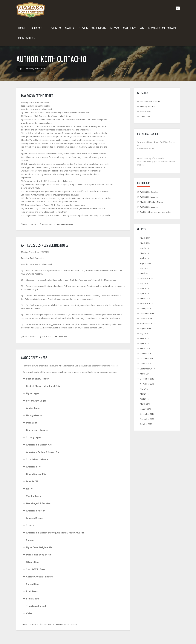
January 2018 (146, 354)
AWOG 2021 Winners (34, 358)
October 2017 (146, 364)
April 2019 (144, 293)
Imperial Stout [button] (33, 518)
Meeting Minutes (66, 224)
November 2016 (147, 384)
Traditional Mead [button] (34, 606)
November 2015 (147, 419)
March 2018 (145, 349)
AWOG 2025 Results (149, 192)
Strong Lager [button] (32, 437)
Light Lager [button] (31, 393)
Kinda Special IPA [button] (34, 474)
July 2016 (144, 389)
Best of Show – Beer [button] (36, 379)
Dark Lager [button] (30, 423)
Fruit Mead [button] (31, 599)
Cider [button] (27, 613)
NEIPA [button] (28, 489)
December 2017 (147, 359)
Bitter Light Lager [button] (34, 401)
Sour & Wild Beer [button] (34, 569)
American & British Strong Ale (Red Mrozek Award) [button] (53, 533)
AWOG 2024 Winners (149, 197)
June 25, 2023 (46, 224)
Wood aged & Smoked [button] (37, 503)
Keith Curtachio (28, 224)
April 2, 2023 (46, 624)
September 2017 (147, 369)
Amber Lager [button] (32, 408)
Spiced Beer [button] (31, 584)
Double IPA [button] (30, 481)
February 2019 (146, 303)
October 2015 (146, 424)
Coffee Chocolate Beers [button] (38, 577)
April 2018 (144, 344)
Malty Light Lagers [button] (35, 430)
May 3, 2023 (46, 337)
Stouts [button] (28, 525)
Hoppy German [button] (33, 415)
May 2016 (144, 394)
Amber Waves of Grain (67, 624)
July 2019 (144, 283)
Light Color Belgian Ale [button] (37, 547)
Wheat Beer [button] (31, 562)
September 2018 (147, 323)
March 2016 (145, 404)
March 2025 (145, 238)
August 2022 (146, 263)
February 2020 (146, 278)
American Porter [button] (34, 511)
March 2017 (145, 374)
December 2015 (147, 414)
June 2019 (144, 288)
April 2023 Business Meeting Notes (45, 245)
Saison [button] (28, 540)
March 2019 (145, 298)
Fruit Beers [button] (30, 591)
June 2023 (144, 248)
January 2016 (146, 409)
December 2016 (147, 379)
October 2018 (146, 318)
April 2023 (144, 258)
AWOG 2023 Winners (149, 207)
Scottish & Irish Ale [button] (35, 459)
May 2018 (144, 339)
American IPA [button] (32, 467)
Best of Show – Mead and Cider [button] (42, 386)
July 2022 (144, 268)
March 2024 (145, 243)
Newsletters (145, 112)
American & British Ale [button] (37, 445)
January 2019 (146, 308)
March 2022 (145, 273)
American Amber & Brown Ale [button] (41, 452)
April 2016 (144, 399)
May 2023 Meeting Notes (37, 96)
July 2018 (144, 334)
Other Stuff (62, 337)
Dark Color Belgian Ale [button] (37, 555)
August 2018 (146, 329)
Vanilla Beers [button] (32, 496)
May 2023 (144, 253)
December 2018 (147, 313)
